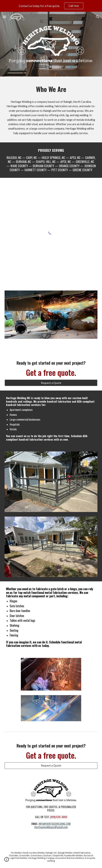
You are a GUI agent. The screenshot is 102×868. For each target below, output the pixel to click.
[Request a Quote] (51, 383)
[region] (51, 6)
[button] (4, 17)
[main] (51, 89)
